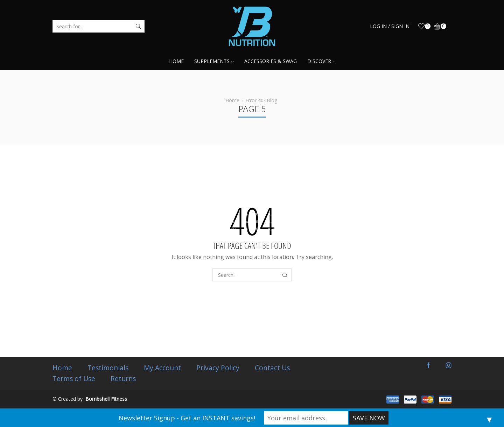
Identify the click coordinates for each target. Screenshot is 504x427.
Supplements (214, 61)
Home (176, 61)
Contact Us (272, 368)
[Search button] (138, 26)
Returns (123, 379)
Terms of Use (74, 379)
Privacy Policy (218, 368)
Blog (272, 100)
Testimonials (108, 368)
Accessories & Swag (271, 61)
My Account (162, 368)
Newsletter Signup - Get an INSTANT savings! (187, 418)
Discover (321, 61)
